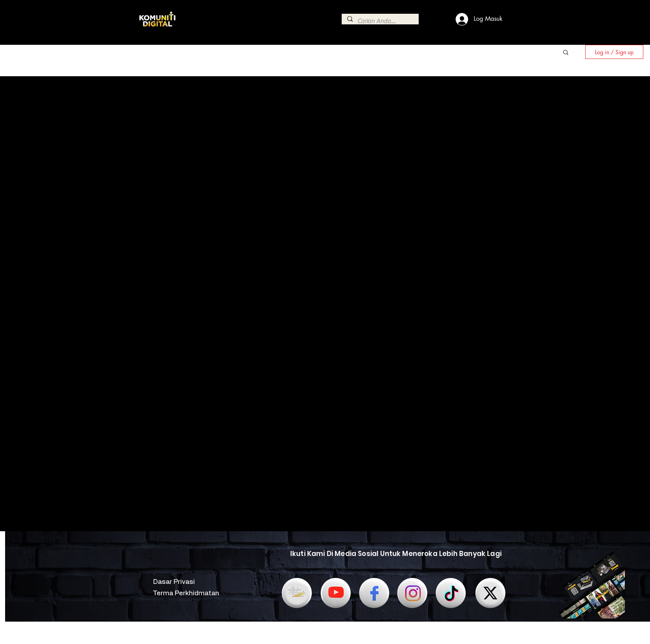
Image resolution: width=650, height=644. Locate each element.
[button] (566, 53)
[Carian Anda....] (380, 21)
